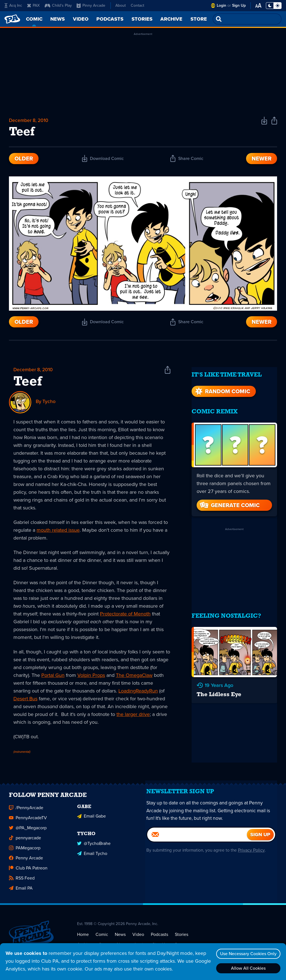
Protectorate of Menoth (125, 615)
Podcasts (159, 939)
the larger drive (133, 716)
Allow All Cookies (247, 968)
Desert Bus (25, 700)
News (120, 939)
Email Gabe (91, 820)
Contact (137, 5)
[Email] (197, 844)
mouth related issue (58, 532)
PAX (33, 5)
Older (24, 160)
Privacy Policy (254, 859)
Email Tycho (92, 857)
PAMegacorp (25, 853)
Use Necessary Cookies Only (247, 954)
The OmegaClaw (134, 677)
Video (138, 939)
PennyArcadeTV (28, 823)
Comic (102, 939)
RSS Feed (22, 883)
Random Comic (222, 387)
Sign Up (239, 5)
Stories (182, 939)
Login (221, 5)
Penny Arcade (26, 863)
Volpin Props (91, 677)
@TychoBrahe (94, 847)
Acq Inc (13, 5)
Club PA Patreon (28, 873)
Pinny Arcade (91, 5)
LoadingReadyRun (138, 693)
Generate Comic (229, 501)
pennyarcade (25, 843)
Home (83, 939)
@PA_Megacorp (28, 833)
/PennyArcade (26, 813)
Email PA (21, 893)
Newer (262, 160)
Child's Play (58, 5)
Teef (28, 384)
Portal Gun (53, 677)
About (121, 5)
